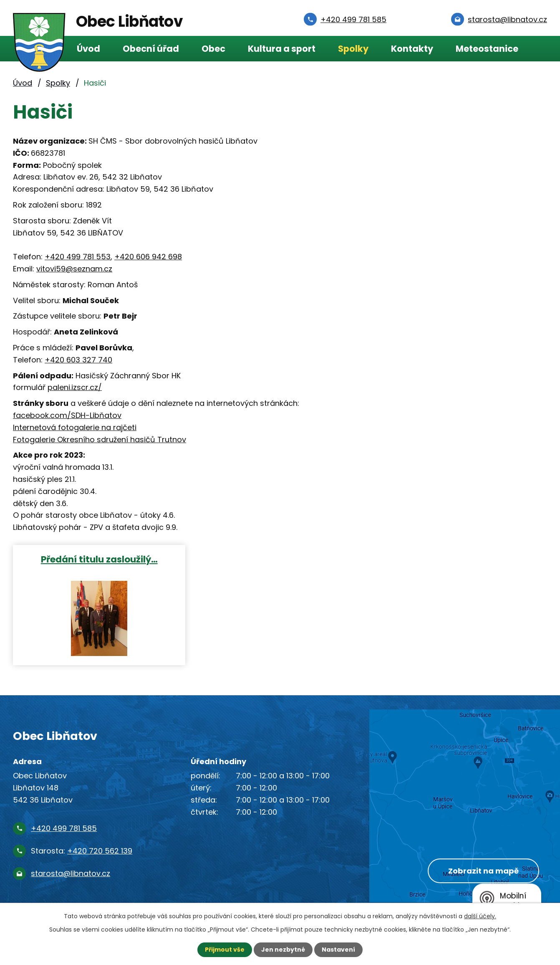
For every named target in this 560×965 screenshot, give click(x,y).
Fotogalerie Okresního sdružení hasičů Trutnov (100, 439)
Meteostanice (487, 49)
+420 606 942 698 (148, 257)
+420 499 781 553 (78, 257)
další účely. (480, 916)
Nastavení (338, 950)
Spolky (353, 49)
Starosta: (82, 851)
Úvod (88, 49)
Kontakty (412, 49)
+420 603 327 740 (78, 360)
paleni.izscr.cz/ (75, 387)
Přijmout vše (225, 950)
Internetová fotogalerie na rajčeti (75, 427)
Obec (213, 49)
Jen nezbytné (283, 950)
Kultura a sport (282, 49)
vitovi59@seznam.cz (74, 269)
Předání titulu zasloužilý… (99, 559)
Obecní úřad (151, 49)
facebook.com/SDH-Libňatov (67, 415)
